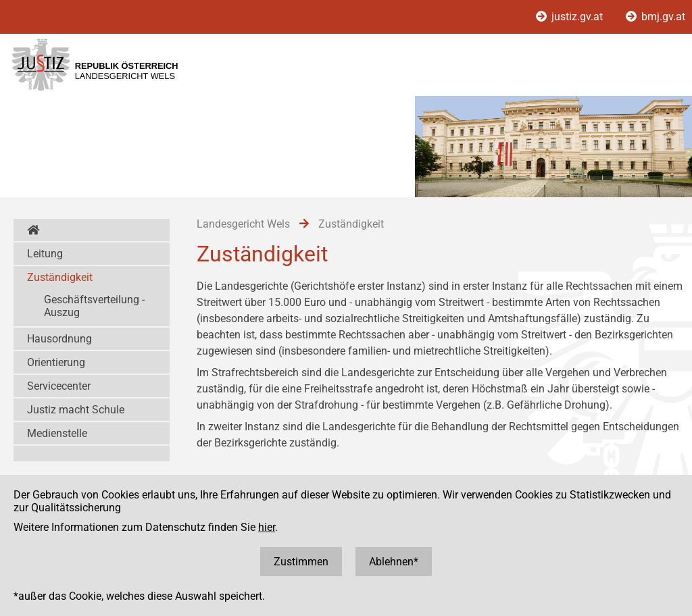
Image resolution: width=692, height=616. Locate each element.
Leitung (45, 254)
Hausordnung (59, 339)
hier (267, 527)
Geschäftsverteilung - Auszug (94, 306)
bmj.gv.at (656, 17)
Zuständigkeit (60, 277)
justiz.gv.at (571, 17)
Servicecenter (59, 386)
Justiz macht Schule (76, 410)
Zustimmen (301, 562)
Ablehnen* (394, 562)
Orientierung (56, 362)
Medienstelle (57, 433)
